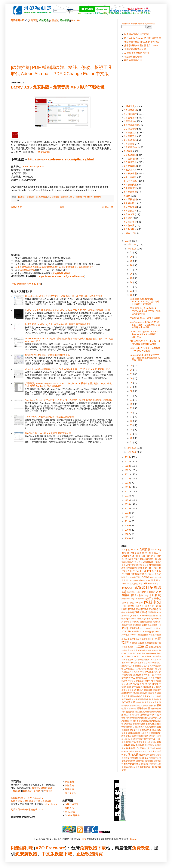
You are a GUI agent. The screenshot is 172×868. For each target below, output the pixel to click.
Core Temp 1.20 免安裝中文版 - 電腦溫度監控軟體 (49, 417)
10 (132, 404)
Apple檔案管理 (139, 553)
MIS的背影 (70, 812)
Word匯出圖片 (153, 580)
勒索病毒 (142, 650)
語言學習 (136, 736)
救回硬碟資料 (137, 684)
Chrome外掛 (128, 556)
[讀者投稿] (150, 606)
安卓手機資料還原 (136, 666)
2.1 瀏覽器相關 (132, 125)
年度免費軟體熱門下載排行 (26, 284)
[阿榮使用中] (141, 612)
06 (132, 421)
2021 (128, 474)
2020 (128, 479)
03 (132, 434)
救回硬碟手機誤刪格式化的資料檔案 (142, 42)
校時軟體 (147, 687)
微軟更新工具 (142, 678)
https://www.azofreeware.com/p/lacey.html (61, 159)
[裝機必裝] (140, 606)
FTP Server (140, 556)
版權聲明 (38, 791)
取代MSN (137, 653)
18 (132, 370)
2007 (128, 534)
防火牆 (154, 751)
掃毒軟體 (157, 681)
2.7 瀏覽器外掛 (132, 147)
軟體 (33, 854)
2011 (128, 517)
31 (132, 252)
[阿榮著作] (134, 628)
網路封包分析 (127, 721)
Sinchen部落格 (72, 815)
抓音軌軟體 (141, 681)
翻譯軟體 (128, 727)
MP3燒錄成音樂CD (134, 568)
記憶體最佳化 (155, 733)
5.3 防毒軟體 (131, 192)
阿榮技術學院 (72, 804)
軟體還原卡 (141, 742)
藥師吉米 (69, 808)
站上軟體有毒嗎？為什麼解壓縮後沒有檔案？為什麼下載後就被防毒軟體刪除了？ (55, 267)
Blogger (134, 839)
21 (132, 291)
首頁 (62, 207)
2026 (128, 241)
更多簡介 (48, 791)
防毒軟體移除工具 (143, 752)
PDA (145, 568)
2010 (128, 521)
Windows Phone (137, 580)
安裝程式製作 (140, 669)
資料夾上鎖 (154, 736)
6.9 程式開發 (131, 229)
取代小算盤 (142, 656)
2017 (128, 492)
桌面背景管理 (128, 690)
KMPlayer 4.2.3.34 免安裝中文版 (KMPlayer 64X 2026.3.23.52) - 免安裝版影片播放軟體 (67, 310)
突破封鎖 (144, 715)
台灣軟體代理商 (30, 801)
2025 (128, 457)
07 (132, 417)
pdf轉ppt (134, 635)
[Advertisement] (62, 41)
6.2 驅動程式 (131, 203)
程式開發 (135, 715)
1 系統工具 (130, 106)
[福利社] (125, 603)
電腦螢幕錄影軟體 (133, 57)
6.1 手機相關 (131, 199)
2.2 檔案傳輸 (131, 129)
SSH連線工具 (134, 577)
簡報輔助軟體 (131, 718)
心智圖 (152, 678)
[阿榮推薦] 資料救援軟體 (141, 622)
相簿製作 (152, 706)
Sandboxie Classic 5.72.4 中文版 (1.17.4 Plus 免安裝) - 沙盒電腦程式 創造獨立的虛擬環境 (69, 400)
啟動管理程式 (144, 660)
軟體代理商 (16, 801)
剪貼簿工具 (133, 650)
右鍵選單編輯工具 (129, 660)
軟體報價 (69, 789)
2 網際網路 (130, 121)
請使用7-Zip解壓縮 (61, 273)
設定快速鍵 (126, 736)
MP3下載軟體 (76, 197)
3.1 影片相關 (41, 197)
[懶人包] (144, 595)
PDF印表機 (127, 571)
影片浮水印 (147, 675)
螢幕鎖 (124, 733)
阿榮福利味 (44, 152)
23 (132, 287)
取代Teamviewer (149, 653)
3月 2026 (132, 249)
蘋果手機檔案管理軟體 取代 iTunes (141, 45)
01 (132, 442)
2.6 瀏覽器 (130, 144)
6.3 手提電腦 (131, 207)
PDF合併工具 (140, 571)
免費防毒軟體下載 (153, 643)
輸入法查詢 (151, 742)
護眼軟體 (144, 736)
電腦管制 (140, 761)
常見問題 (33, 20)
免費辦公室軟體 (137, 643)
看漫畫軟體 (131, 709)
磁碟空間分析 (149, 712)
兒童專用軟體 (127, 647)
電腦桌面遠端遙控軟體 (135, 49)
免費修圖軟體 (148, 639)
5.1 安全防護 (131, 185)
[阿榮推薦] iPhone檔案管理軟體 (144, 616)
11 (132, 400)
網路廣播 (137, 721)
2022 (128, 470)
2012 (128, 513)
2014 (128, 504)
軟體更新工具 (149, 739)
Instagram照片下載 (149, 559)
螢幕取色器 (147, 730)
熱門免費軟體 (128, 702)
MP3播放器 (143, 565)
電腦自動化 (150, 761)
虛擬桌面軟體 (136, 730)
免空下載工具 (136, 639)
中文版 (48, 854)
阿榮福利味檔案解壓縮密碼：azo (27, 810)
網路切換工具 (155, 718)
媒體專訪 (27, 791)
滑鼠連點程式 (136, 696)
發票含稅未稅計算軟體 (139, 706)
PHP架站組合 (151, 574)
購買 (98, 854)
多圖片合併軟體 (152, 663)
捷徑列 (149, 681)
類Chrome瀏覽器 (132, 764)
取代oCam (132, 656)
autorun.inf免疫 (146, 628)
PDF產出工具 (154, 571)
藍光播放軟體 (151, 727)
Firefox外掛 (151, 556)
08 (132, 412)
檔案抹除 (148, 690)
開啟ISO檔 (145, 748)
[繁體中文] (153, 602)
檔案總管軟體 (128, 693)
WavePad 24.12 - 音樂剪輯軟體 (145, 318)
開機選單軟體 (156, 748)
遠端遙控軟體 (138, 745)
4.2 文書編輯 (131, 177)
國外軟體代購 (45, 801)
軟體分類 (54, 20)
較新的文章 (16, 207)
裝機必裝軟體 (134, 733)
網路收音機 (146, 721)
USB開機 (145, 577)
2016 (128, 496)
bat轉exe (157, 628)
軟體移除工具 (130, 742)
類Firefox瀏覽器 (148, 764)
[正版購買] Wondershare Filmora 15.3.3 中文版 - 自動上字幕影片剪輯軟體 (144, 301)
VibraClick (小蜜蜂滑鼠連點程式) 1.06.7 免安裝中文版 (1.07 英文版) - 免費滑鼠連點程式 (67, 369)
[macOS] (127, 588)
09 (132, 408)
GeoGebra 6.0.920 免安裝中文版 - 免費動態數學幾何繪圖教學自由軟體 (145, 358)
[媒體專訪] (132, 592)
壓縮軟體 (142, 663)
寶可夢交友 (71, 793)
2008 (128, 530)
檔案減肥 (157, 690)
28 (132, 265)
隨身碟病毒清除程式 (148, 755)
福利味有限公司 (19, 798)
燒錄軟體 (140, 702)
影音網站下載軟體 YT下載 (137, 34)
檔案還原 (152, 693)
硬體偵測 (130, 712)
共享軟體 (141, 647)
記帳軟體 (145, 733)
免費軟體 (65, 197)
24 (132, 282)
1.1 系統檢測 (131, 110)
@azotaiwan (51, 804)
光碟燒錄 (153, 635)
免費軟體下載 (93, 848)
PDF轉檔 (126, 574)
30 (132, 257)
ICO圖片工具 (134, 559)
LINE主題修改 (135, 562)
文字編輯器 (137, 687)
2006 (128, 538)
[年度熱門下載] (144, 592)
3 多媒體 (31, 197)
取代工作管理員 (154, 656)
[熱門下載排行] (154, 598)
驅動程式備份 (146, 767)
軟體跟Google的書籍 (42, 788)
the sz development (34, 167)
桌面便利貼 (156, 687)
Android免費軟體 (140, 550)
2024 (128, 462)
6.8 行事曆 (130, 225)
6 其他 (128, 196)
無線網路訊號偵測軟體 (141, 699)
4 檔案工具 (130, 170)
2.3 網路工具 (131, 133)
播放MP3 (126, 684)
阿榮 (84, 839)
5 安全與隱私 (131, 181)
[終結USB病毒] (137, 603)
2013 (128, 508)
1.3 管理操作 (131, 118)
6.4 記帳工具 (131, 211)
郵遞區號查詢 (151, 745)
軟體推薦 (69, 782)
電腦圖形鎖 (154, 758)
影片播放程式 (151, 672)
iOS (124, 631)
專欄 (142, 672)
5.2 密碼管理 (131, 188)
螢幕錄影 (157, 730)
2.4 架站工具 (131, 136)
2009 (128, 526)
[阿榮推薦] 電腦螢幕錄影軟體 (145, 625)
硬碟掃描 (155, 709)
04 (132, 430)
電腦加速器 (144, 758)
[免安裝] (22, 197)
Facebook (16, 791)
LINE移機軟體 (147, 562)
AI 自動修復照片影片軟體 (137, 53)
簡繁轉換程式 (143, 718)
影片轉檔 (157, 675)
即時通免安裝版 (152, 650)
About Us (75, 20)
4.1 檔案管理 (131, 174)
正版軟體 (85, 854)
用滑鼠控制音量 (152, 702)
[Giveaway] (150, 583)
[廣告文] (135, 595)
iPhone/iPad (134, 631)
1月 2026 (132, 452)
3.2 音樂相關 (54, 197)
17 (132, 374)
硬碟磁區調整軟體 (133, 60)
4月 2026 (132, 244)
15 (132, 383)
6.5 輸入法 (130, 214)
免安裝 (22, 854)
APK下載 (126, 550)
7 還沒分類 (130, 233)
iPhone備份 (148, 632)
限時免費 (133, 755)
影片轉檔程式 (128, 678)
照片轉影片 (156, 699)
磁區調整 (139, 712)
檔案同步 (139, 690)
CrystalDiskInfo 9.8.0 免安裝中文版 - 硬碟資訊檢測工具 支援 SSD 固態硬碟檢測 (64, 296)
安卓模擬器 (129, 669)
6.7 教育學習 (131, 222)
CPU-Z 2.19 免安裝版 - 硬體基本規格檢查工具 (47, 355)
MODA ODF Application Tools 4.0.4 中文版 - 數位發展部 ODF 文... (144, 334)
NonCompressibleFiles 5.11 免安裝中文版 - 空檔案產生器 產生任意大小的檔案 (145, 325)
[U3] (159, 584)
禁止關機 (128, 715)
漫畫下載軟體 (149, 696)
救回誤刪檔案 (152, 684)
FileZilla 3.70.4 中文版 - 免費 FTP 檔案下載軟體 (48, 433)
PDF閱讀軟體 (138, 574)
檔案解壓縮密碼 (27, 270)
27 (132, 270)
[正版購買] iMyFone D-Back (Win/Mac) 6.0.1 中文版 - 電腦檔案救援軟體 (145, 311)
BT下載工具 (155, 553)
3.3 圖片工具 (131, 162)
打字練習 (132, 681)
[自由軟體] (128, 606)
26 (132, 274)
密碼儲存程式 (153, 669)
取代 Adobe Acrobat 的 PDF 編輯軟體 (142, 38)
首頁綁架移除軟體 (132, 767)
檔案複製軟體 (141, 693)
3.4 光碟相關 (131, 166)
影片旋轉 (137, 675)
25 (132, 278)
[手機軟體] (155, 595)
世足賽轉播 (143, 635)
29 (132, 261)
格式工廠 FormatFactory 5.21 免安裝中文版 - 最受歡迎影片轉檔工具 (58, 324)
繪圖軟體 (137, 724)
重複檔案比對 (133, 748)
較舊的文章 (108, 207)
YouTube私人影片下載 (132, 584)
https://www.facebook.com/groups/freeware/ (61, 276)
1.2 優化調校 (131, 114)
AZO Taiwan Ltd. (36, 798)
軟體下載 (63, 854)
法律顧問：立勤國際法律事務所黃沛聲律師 (138, 24)
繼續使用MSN (148, 724)
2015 (128, 500)
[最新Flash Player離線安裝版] (134, 599)
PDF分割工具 (154, 568)
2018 (128, 487)
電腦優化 (134, 758)
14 (132, 387)
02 (132, 438)
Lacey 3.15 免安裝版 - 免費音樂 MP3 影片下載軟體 (58, 87)
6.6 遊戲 (129, 218)
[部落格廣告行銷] (150, 609)
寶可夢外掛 (134, 672)
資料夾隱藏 (138, 739)
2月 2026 (132, 448)
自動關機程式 (139, 727)
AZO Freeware (50, 848)
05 (132, 425)
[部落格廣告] (134, 609)
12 (132, 395)
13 (132, 391)
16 (132, 378)
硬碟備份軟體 (144, 708)
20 (132, 295)
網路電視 (128, 724)
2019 (128, 483)
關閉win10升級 (128, 751)
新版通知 (69, 785)
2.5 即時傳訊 (131, 140)
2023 (128, 466)
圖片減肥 (155, 660)
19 (132, 366)
